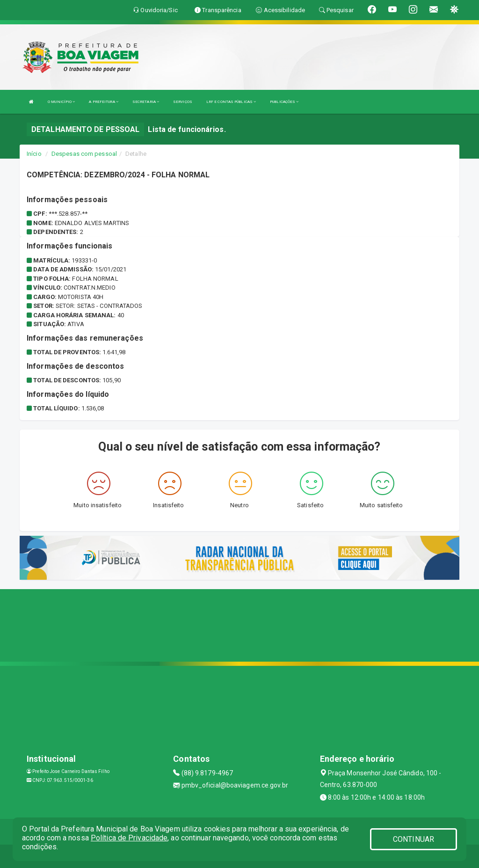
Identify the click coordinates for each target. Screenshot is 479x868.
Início (34, 154)
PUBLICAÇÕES (284, 102)
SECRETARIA (146, 102)
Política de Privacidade (129, 838)
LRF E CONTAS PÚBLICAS (231, 102)
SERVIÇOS (183, 102)
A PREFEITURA (103, 102)
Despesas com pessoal (84, 154)
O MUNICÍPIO (61, 102)
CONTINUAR (414, 839)
